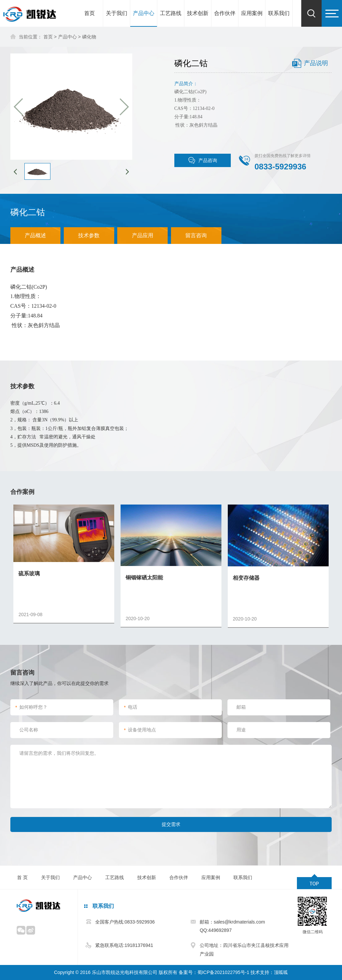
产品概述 (35, 235)
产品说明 (316, 63)
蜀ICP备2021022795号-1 (223, 972)
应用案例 (252, 13)
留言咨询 (196, 235)
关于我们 (117, 13)
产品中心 (144, 13)
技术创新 (198, 13)
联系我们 (279, 13)
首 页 (22, 877)
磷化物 (89, 37)
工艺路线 (171, 13)
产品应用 (143, 235)
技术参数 (89, 235)
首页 (90, 13)
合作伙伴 (225, 13)
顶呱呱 (281, 972)
